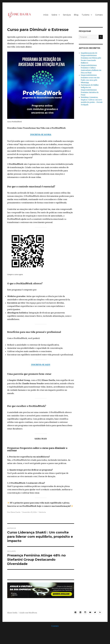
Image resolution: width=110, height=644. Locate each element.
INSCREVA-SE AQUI (41, 365)
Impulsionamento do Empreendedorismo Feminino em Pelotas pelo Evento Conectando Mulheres (91, 58)
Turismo (86, 15)
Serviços (67, 15)
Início (46, 15)
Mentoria (42, 512)
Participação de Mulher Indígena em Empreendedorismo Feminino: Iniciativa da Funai (90, 90)
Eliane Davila (12, 613)
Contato (99, 15)
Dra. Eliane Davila (14, 512)
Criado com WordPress (28, 613)
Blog (76, 15)
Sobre (54, 15)
